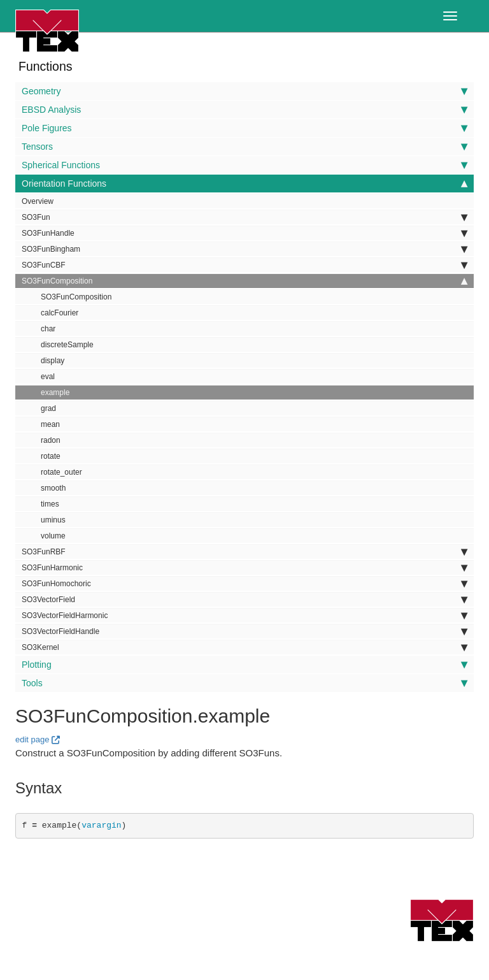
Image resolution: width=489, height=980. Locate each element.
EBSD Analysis (244, 110)
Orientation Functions (244, 184)
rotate (51, 456)
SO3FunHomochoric (244, 584)
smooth (53, 488)
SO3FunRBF (244, 552)
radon (51, 440)
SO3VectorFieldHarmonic (244, 616)
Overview (38, 201)
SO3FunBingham (244, 249)
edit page (32, 739)
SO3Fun (244, 217)
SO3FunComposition (244, 281)
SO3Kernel (244, 647)
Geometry (244, 91)
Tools (244, 683)
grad (48, 408)
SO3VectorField (244, 600)
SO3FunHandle (244, 233)
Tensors (244, 147)
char (48, 329)
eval (48, 377)
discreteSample (67, 345)
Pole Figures (244, 128)
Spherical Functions (244, 165)
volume (53, 536)
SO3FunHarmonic (244, 568)
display (53, 361)
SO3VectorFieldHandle (244, 631)
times (50, 504)
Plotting (244, 665)
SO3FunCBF (244, 265)
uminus (53, 520)
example (55, 393)
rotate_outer (61, 472)
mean (50, 424)
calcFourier (60, 313)
